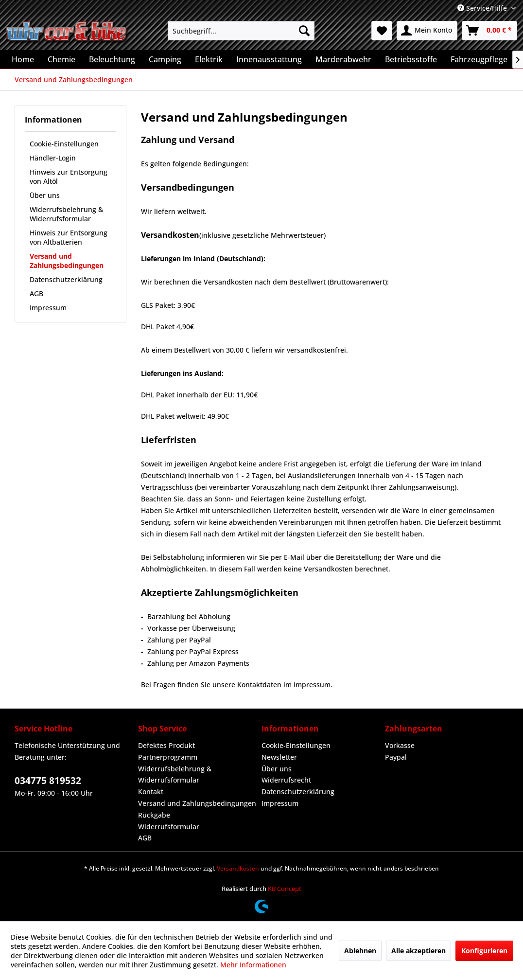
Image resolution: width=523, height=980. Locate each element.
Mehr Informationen (253, 965)
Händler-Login (53, 158)
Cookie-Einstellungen (64, 144)
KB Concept (285, 889)
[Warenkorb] (489, 31)
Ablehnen (360, 951)
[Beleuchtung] (112, 59)
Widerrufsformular (169, 827)
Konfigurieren (484, 951)
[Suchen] (304, 31)
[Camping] (165, 59)
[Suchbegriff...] (241, 31)
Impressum (48, 308)
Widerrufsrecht (286, 780)
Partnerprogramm (168, 757)
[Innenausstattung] (269, 59)
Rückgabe (154, 815)
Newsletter (279, 757)
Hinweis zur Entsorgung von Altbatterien (69, 237)
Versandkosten (238, 868)
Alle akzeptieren (418, 951)
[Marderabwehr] (343, 59)
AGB (36, 294)
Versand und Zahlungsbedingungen (67, 261)
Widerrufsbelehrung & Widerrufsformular (66, 214)
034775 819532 (48, 781)
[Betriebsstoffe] (411, 59)
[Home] (23, 59)
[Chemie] (61, 59)
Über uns (45, 195)
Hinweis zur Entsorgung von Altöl (69, 177)
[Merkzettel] (382, 31)
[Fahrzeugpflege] (479, 59)
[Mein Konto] (427, 31)
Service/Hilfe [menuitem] (483, 8)
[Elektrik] (209, 59)
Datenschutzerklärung (66, 279)
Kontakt (151, 792)
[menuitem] (241, 31)
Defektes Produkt (166, 745)
